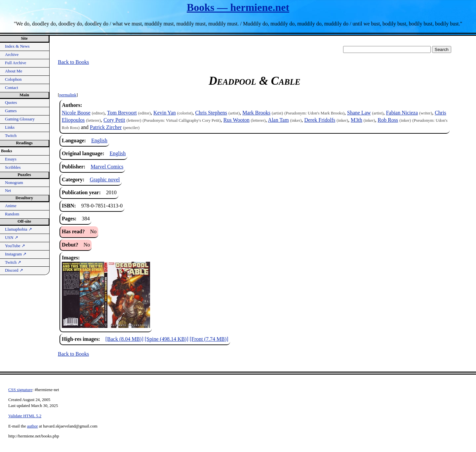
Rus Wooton (237, 120)
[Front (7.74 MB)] (209, 339)
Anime (11, 206)
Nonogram (14, 183)
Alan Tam (278, 120)
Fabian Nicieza (402, 113)
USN (12, 238)
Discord (14, 270)
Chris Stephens (211, 113)
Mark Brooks (256, 113)
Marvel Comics (107, 167)
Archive (12, 55)
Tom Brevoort (122, 113)
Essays (11, 159)
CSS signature (20, 390)
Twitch (11, 136)
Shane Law (359, 113)
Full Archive (16, 63)
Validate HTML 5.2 (25, 416)
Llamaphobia (19, 229)
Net (8, 191)
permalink (68, 95)
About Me (14, 71)
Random (12, 214)
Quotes (11, 103)
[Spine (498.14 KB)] (167, 339)
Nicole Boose (76, 113)
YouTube (15, 246)
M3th (357, 120)
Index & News (17, 46)
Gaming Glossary (20, 119)
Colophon (13, 79)
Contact (12, 88)
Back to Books (73, 62)
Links (10, 127)
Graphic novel (105, 180)
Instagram (16, 254)
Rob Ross (388, 120)
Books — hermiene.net (238, 7)
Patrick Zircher (106, 127)
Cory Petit (114, 120)
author (33, 426)
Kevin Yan (165, 113)
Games (11, 111)
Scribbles (13, 167)
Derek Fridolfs (320, 120)
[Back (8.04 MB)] (124, 339)
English (99, 140)
